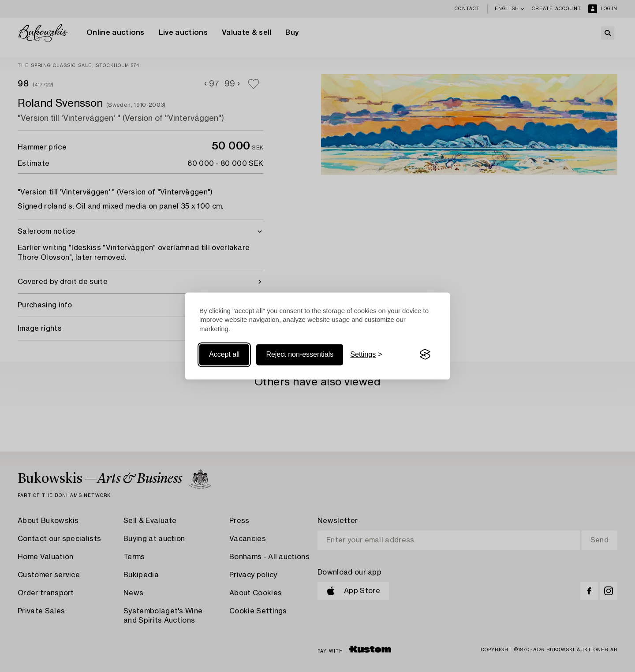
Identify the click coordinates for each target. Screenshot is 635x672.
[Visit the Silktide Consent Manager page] (425, 355)
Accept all (224, 354)
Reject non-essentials (300, 354)
